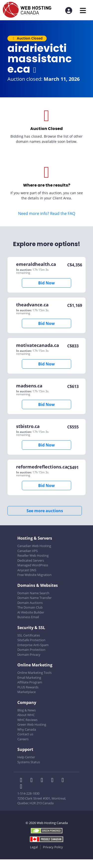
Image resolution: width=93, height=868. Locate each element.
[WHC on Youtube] (64, 781)
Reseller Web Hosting (33, 555)
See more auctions (45, 511)
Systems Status (29, 762)
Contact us (25, 734)
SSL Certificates (29, 635)
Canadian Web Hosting (34, 546)
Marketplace (27, 692)
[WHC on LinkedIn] (43, 781)
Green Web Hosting (32, 724)
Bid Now (46, 283)
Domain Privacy (29, 655)
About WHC (26, 715)
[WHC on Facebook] (23, 781)
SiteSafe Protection (31, 640)
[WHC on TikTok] (22, 787)
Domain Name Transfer (34, 598)
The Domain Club (30, 607)
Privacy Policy (53, 847)
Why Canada (27, 729)
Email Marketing (29, 677)
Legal (34, 847)
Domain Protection (31, 650)
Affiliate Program (30, 682)
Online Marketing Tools (34, 673)
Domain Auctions (30, 603)
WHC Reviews (27, 720)
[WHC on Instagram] (54, 781)
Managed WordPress (33, 565)
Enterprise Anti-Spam (33, 645)
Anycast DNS (27, 570)
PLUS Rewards (28, 687)
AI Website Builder (31, 612)
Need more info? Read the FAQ (47, 213)
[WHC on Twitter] (33, 781)
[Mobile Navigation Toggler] (83, 11)
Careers (23, 739)
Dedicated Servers (31, 560)
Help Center (26, 757)
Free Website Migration (34, 575)
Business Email (28, 617)
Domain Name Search (33, 593)
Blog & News (27, 710)
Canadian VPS (28, 551)
